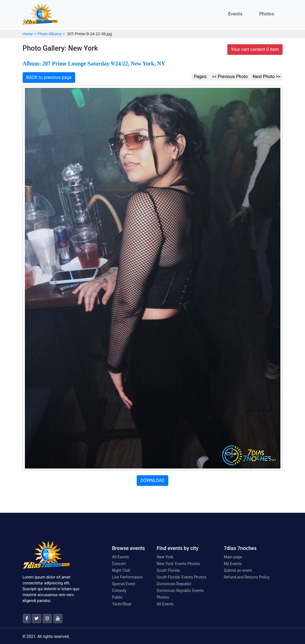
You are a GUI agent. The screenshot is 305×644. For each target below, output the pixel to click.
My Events (233, 564)
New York (165, 557)
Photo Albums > (51, 34)
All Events (120, 557)
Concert (119, 564)
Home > (29, 34)
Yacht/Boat (122, 604)
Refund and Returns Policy (246, 577)
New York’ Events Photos (178, 564)
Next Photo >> (266, 77)
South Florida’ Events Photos (181, 577)
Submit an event (238, 570)
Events (235, 14)
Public (117, 597)
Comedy (119, 591)
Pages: (200, 77)
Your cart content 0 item (255, 49)
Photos (267, 14)
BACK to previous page (49, 77)
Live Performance (127, 577)
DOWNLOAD (152, 480)
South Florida (168, 570)
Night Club (121, 570)
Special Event (123, 584)
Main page (233, 557)
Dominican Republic (174, 584)
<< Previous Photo (230, 77)
